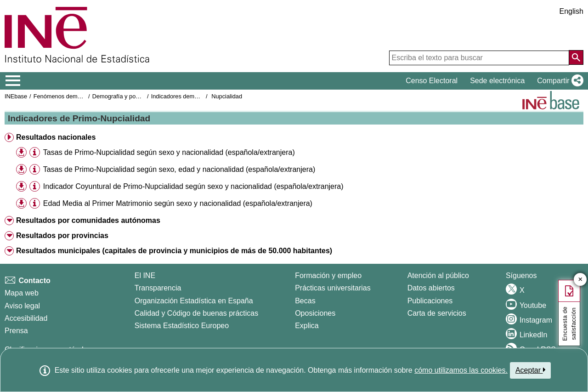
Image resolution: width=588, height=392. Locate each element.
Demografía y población (123, 96)
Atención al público (438, 276)
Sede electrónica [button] (497, 81)
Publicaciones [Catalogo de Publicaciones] (430, 301)
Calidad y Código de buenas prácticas (197, 313)
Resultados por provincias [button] (62, 236)
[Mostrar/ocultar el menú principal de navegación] (13, 81)
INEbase (16, 96)
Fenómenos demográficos (68, 96)
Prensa (16, 331)
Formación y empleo (328, 276)
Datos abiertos (431, 288)
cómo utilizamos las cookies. (461, 370)
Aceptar (530, 370)
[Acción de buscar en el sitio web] (576, 57)
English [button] (571, 11)
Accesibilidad (26, 318)
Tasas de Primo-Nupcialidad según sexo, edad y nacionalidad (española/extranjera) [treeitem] (179, 169)
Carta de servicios (437, 313)
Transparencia (158, 288)
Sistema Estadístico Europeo (182, 326)
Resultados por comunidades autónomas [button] (88, 220)
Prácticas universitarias (333, 288)
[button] (558, 81)
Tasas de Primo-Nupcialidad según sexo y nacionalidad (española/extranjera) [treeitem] (169, 152)
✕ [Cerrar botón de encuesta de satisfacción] (580, 280)
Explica (307, 326)
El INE (145, 276)
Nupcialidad (227, 96)
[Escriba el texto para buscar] (479, 58)
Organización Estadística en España (194, 301)
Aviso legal (22, 306)
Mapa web (22, 293)
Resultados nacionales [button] (56, 137)
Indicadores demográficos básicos (195, 96)
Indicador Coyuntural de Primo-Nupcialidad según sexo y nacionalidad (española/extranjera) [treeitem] (193, 186)
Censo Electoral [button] (432, 81)
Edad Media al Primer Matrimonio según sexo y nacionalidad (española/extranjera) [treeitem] (178, 203)
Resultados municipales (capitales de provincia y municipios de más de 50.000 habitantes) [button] (174, 251)
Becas (305, 301)
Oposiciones (315, 313)
